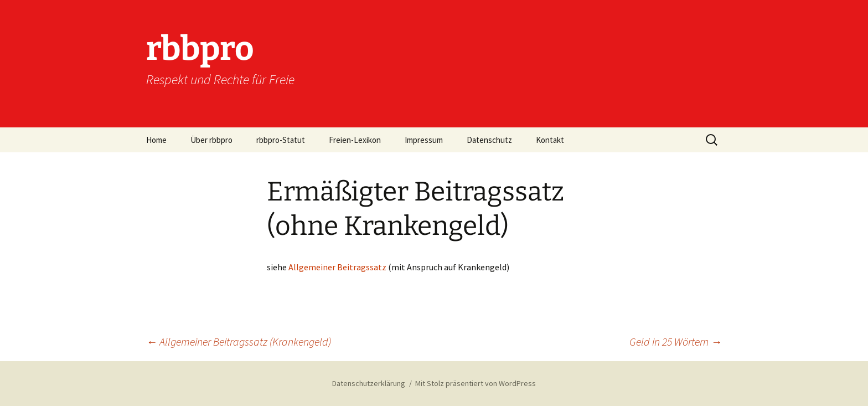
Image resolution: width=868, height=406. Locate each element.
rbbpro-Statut (281, 140)
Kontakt (550, 140)
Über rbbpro (211, 140)
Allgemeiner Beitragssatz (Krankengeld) (239, 341)
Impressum (424, 140)
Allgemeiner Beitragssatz (337, 267)
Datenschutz (489, 140)
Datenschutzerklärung (369, 383)
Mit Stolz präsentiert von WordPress (476, 383)
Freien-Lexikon (355, 140)
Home (156, 140)
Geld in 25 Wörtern (676, 341)
